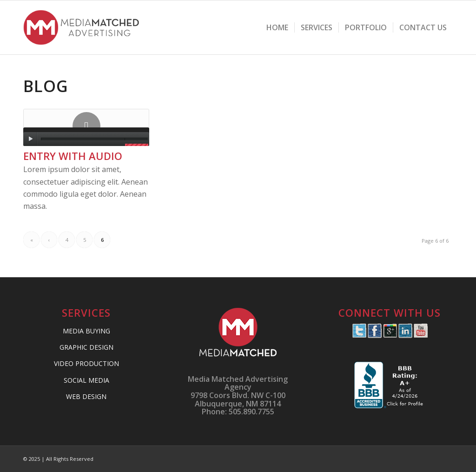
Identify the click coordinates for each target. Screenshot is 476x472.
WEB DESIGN (86, 396)
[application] (86, 137)
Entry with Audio (73, 156)
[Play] (30, 139)
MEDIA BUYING (86, 331)
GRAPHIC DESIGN (86, 347)
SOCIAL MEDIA (86, 380)
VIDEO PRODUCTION (86, 363)
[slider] (83, 139)
